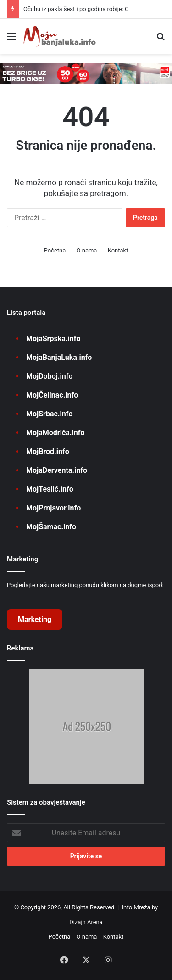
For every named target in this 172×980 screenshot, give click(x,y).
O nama (87, 250)
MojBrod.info (48, 451)
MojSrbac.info (49, 414)
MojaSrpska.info (53, 339)
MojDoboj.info (49, 376)
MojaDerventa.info (57, 470)
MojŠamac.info (51, 527)
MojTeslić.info (50, 489)
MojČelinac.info (52, 395)
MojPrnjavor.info (53, 508)
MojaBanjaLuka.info (59, 357)
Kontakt (118, 250)
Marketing (35, 619)
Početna (55, 250)
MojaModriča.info (55, 433)
